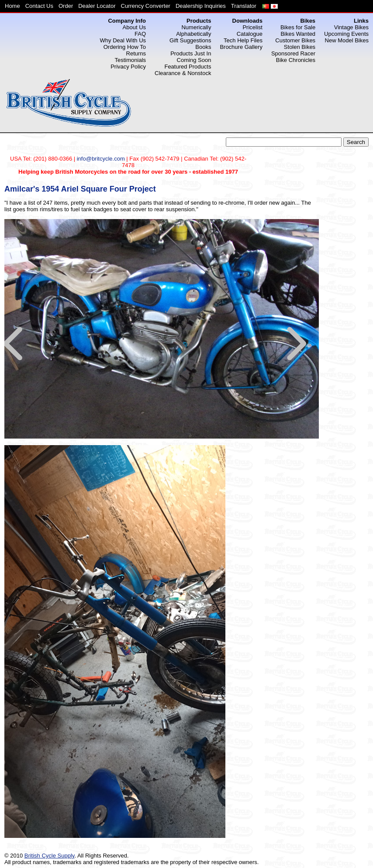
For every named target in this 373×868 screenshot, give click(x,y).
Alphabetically (193, 34)
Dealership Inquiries (201, 6)
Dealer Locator (97, 6)
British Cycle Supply (50, 856)
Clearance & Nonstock (183, 73)
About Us (134, 27)
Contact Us (39, 6)
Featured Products (188, 67)
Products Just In (191, 53)
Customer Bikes (295, 40)
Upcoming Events (346, 34)
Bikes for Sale (298, 27)
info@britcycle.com (101, 159)
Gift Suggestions (190, 40)
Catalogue (250, 34)
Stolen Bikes (300, 47)
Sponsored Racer (293, 53)
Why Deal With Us (123, 40)
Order (66, 6)
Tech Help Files (243, 40)
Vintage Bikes (351, 27)
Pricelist (252, 27)
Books (203, 47)
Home (12, 6)
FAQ (140, 34)
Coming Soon (194, 60)
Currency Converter (146, 6)
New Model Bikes (347, 40)
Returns (136, 53)
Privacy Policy (128, 67)
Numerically (196, 27)
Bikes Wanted (298, 34)
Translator (244, 6)
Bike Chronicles (296, 60)
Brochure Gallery (241, 47)
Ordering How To (125, 47)
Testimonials (131, 60)
